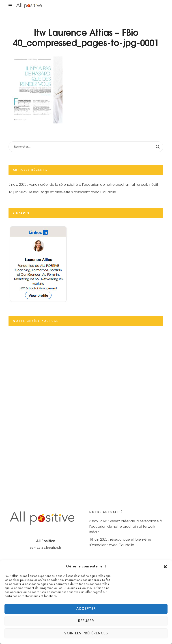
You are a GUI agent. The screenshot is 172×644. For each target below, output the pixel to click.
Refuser (86, 621)
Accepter (86, 609)
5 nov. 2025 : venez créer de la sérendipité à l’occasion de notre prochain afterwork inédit (83, 184)
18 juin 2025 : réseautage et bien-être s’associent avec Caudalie (62, 192)
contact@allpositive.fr (46, 548)
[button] (165, 567)
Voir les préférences (86, 633)
